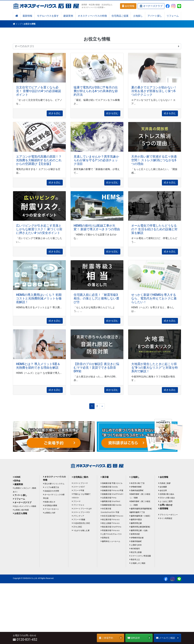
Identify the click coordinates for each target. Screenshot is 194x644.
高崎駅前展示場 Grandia (111, 505)
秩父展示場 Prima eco (110, 520)
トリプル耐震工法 (51, 487)
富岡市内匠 (135, 534)
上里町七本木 (136, 545)
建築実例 (68, 16)
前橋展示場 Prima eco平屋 (112, 490)
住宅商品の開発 (50, 505)
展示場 (105, 477)
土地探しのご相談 (137, 563)
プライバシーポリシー (168, 515)
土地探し (138, 16)
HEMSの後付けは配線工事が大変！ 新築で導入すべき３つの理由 (97, 227)
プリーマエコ (78, 505)
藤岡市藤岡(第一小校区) (140, 516)
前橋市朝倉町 (136, 541)
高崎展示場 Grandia (109, 487)
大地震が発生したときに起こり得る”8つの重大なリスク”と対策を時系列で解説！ (155, 368)
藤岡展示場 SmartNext (110, 501)
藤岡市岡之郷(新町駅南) (140, 527)
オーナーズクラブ (151, 6)
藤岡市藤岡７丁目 (137, 512)
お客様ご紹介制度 (21, 510)
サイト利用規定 (165, 518)
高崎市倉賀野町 (136, 490)
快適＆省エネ (49, 502)
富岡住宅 (105, 538)
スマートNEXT (78, 487)
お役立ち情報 (20, 513)
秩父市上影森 (136, 552)
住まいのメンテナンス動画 (24, 506)
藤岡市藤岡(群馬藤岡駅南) (141, 509)
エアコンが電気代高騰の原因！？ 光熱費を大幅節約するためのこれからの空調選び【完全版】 (39, 160)
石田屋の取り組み (166, 494)
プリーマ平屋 (78, 490)
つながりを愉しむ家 (81, 530)
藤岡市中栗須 (136, 520)
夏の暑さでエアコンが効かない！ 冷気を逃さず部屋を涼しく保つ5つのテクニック (154, 91)
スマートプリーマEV (81, 512)
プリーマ (76, 501)
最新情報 (27, 16)
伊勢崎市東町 (136, 487)
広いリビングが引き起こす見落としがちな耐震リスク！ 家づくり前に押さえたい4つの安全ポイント (39, 229)
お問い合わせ (165, 505)
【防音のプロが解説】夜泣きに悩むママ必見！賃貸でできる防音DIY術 (96, 368)
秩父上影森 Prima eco (110, 523)
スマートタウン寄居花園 (140, 556)
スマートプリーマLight (82, 509)
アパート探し (155, 16)
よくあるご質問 (165, 501)
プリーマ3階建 (79, 520)
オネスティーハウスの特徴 (92, 16)
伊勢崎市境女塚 (136, 538)
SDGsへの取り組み (167, 498)
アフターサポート (51, 509)
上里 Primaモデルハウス (111, 534)
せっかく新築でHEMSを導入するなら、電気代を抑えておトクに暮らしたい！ (154, 298)
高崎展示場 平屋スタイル (112, 483)
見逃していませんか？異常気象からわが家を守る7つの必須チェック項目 (96, 160)
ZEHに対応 (77, 527)
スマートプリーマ (80, 483)
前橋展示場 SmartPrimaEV (112, 494)
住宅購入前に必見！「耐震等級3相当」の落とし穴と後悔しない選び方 (96, 298)
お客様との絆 (49, 513)
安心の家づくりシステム (54, 484)
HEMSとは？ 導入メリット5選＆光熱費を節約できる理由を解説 (38, 366)
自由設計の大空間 (51, 491)
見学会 (17, 481)
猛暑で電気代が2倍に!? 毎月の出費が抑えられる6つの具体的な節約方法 (96, 91)
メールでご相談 (168, 638)
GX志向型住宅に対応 (81, 523)
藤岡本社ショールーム (110, 541)
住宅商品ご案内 (80, 477)
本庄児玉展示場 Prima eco (112, 516)
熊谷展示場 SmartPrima (111, 527)
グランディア (78, 516)
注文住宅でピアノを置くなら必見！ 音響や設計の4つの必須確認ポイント (38, 91)
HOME (17, 477)
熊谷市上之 (135, 560)
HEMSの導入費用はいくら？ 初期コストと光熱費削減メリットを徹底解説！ (39, 298)
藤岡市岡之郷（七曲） (139, 530)
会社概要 (163, 487)
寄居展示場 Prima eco (110, 530)
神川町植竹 (135, 549)
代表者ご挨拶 (164, 483)
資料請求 (139, 638)
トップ (19, 24)
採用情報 (163, 509)
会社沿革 (163, 490)
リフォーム (173, 16)
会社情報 (128, 6)
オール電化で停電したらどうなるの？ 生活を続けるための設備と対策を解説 (154, 229)
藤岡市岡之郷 (136, 523)
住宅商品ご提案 (120, 16)
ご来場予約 (111, 638)
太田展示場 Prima (108, 498)
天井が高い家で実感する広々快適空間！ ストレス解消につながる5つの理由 (154, 160)
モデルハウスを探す (48, 16)
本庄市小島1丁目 (137, 483)
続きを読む (55, 113)
